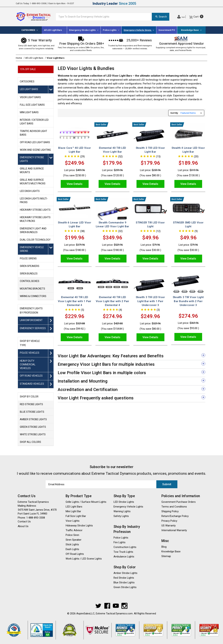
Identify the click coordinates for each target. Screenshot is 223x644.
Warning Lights (122, 511)
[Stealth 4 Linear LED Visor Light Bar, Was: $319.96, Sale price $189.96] (188, 134)
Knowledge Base (191, 30)
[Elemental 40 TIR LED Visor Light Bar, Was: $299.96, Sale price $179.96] (112, 134)
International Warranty (174, 530)
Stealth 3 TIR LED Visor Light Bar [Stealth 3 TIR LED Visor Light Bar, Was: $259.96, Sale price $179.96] (150, 150)
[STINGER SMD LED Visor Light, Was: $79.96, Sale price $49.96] (188, 209)
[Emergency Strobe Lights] (84, 30)
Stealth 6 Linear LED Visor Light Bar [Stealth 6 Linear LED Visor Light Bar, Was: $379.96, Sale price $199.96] (75, 225)
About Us (23, 526)
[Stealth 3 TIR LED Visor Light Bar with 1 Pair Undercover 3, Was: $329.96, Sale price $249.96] (150, 284)
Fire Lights (119, 542)
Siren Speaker (74, 540)
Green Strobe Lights (125, 587)
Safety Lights (121, 516)
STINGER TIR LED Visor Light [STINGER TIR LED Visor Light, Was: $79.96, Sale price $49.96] (150, 225)
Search (161, 17)
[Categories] (30, 30)
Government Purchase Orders (179, 502)
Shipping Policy (170, 511)
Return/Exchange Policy (175, 516)
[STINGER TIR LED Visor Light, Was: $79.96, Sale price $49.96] (150, 209)
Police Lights (121, 538)
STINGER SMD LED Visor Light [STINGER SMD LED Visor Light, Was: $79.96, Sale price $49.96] (188, 225)
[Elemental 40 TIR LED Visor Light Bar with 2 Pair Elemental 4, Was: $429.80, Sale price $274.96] (112, 284)
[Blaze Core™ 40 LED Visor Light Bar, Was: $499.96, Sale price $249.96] (75, 134)
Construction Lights (125, 547)
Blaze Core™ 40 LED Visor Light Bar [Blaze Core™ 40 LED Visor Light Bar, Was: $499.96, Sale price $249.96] (75, 150)
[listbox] (192, 113)
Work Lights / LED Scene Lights (84, 559)
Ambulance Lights (124, 557)
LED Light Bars (74, 507)
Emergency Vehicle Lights (128, 507)
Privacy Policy (169, 521)
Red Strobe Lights (124, 578)
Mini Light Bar (73, 511)
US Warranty (169, 526)
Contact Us (24, 522)
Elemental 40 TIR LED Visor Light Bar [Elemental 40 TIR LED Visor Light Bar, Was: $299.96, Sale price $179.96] (112, 150)
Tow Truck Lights (123, 552)
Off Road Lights (75, 554)
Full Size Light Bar (76, 516)
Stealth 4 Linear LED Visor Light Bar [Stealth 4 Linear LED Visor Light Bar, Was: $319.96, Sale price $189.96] (188, 150)
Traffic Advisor (74, 530)
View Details (75, 184)
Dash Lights (72, 549)
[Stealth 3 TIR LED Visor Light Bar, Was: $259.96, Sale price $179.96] (150, 134)
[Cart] (196, 17)
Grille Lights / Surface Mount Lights (86, 502)
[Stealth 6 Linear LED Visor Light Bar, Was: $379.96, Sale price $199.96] (75, 209)
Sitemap (166, 556)
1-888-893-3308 (38, 4)
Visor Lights (73, 521)
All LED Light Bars (54, 30)
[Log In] (181, 17)
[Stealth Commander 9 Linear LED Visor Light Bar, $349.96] (112, 209)
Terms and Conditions (174, 507)
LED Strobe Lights (124, 502)
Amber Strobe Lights (125, 573)
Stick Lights (72, 544)
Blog (164, 547)
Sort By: (174, 113)
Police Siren (72, 535)
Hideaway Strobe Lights (79, 526)
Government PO (167, 30)
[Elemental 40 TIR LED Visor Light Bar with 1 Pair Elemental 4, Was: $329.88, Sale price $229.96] (75, 284)
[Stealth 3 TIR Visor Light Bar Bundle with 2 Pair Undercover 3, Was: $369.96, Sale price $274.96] (188, 284)
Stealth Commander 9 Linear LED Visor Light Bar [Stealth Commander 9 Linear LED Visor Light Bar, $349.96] (113, 225)
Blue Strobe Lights (124, 582)
